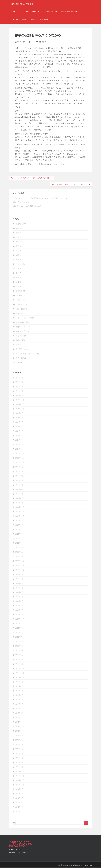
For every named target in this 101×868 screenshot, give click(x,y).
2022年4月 (19, 543)
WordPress (88, 866)
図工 (17, 247)
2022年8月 (19, 525)
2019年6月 (19, 696)
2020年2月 (19, 660)
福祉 (17, 282)
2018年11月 (20, 727)
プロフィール (24, 12)
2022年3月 (19, 548)
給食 (17, 278)
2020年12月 (20, 615)
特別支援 (19, 314)
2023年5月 (19, 485)
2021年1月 (19, 611)
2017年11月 (20, 781)
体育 (17, 251)
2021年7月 (19, 584)
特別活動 (19, 264)
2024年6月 (19, 427)
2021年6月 (19, 588)
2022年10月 (20, 517)
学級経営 (19, 296)
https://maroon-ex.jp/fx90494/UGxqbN (27, 206)
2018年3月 (19, 763)
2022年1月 (19, 557)
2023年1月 (19, 503)
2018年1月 (19, 772)
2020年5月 (19, 646)
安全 (17, 273)
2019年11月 (20, 673)
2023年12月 (20, 454)
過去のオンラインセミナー (69, 12)
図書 (17, 269)
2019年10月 (20, 678)
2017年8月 (19, 794)
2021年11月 (20, 566)
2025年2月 (19, 391)
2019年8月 (19, 687)
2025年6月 (19, 382)
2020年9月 (19, 628)
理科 (17, 242)
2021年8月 (19, 579)
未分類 (18, 224)
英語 (17, 256)
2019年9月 (19, 682)
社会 (17, 238)
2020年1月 (19, 664)
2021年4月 (19, 597)
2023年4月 (19, 490)
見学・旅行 (20, 358)
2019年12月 (20, 669)
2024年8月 (19, 418)
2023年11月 (20, 458)
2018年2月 (19, 767)
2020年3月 (19, 655)
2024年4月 (19, 436)
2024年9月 (19, 414)
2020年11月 (20, 619)
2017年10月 (20, 785)
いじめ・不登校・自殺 (24, 318)
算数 (17, 233)
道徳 (17, 260)
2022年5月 (19, 539)
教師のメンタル (21, 327)
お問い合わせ (44, 20)
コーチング (33, 20)
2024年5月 (19, 431)
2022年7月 (19, 530)
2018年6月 (19, 749)
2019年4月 (19, 705)
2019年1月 (19, 718)
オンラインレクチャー (20, 20)
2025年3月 (19, 387)
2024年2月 (19, 445)
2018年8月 (19, 740)
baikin (33, 42)
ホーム (15, 12)
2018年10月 (20, 731)
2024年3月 (19, 440)
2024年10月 (20, 409)
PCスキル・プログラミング (26, 354)
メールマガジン (37, 12)
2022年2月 (19, 552)
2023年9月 (19, 467)
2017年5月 (19, 807)
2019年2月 (19, 713)
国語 (17, 229)
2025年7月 (19, 378)
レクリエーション (22, 305)
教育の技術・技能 (22, 323)
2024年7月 (19, 423)
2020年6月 (19, 642)
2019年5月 (19, 700)
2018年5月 (19, 754)
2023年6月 (19, 481)
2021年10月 (20, 570)
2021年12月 (20, 561)
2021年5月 (19, 593)
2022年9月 (19, 521)
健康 (17, 345)
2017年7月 (19, 799)
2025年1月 (19, 396)
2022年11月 (20, 512)
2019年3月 (19, 709)
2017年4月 (19, 812)
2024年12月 (20, 400)
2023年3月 (19, 494)
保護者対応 (20, 341)
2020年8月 (19, 633)
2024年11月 (20, 405)
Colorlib (73, 866)
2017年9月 (19, 790)
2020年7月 (19, 637)
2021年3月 (19, 602)
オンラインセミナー (51, 12)
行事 (17, 287)
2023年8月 (19, 472)
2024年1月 (19, 449)
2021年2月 (19, 606)
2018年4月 (19, 758)
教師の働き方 (21, 332)
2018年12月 (20, 722)
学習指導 (19, 291)
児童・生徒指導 (21, 309)
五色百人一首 (21, 350)
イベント (19, 300)
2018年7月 (19, 745)
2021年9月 (19, 575)
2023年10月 (20, 463)
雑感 (17, 363)
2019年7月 (19, 691)
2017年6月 (19, 803)
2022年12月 (20, 508)
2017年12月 (20, 776)
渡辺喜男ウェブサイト (22, 4)
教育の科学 (42, 42)
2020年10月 (20, 624)
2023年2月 (19, 499)
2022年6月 (19, 534)
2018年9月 (19, 736)
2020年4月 (19, 651)
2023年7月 (19, 476)
